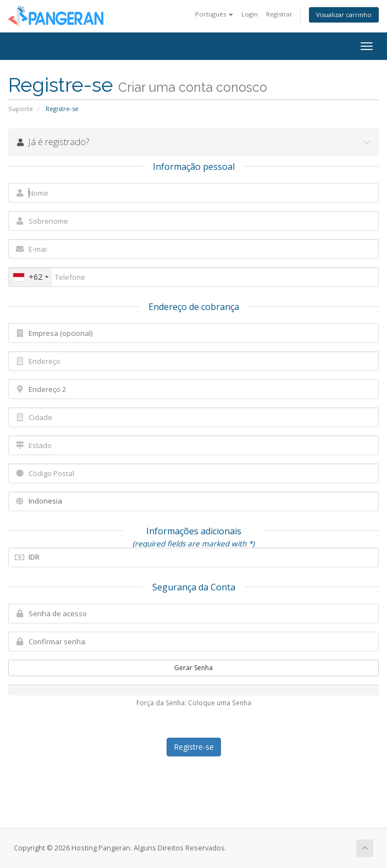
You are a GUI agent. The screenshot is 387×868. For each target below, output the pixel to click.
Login (250, 14)
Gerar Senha (193, 668)
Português (214, 14)
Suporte (21, 109)
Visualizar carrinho (344, 15)
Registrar (279, 14)
